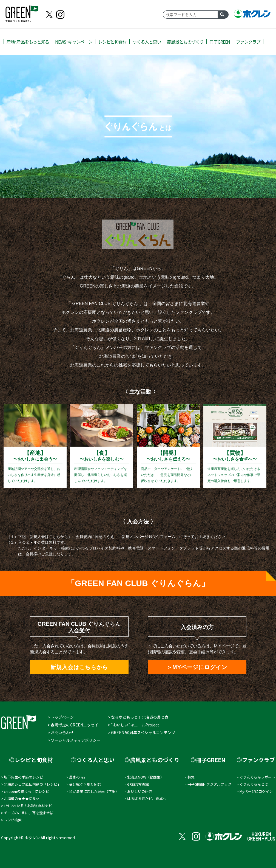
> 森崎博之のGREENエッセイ (73, 725)
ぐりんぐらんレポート (257, 777)
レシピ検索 (13, 820)
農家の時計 (78, 777)
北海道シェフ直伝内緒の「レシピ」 (32, 784)
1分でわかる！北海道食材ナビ (28, 806)
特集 (191, 777)
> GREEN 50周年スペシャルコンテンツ (142, 732)
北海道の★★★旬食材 (22, 798)
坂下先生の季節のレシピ (23, 777)
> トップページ (61, 717)
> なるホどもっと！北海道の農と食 (138, 717)
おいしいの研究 (140, 791)
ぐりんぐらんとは (254, 784)
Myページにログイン (256, 791)
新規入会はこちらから (79, 667)
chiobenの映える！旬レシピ (26, 791)
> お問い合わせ (61, 732)
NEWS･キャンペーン (74, 42)
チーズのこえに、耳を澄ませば (29, 813)
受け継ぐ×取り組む (85, 784)
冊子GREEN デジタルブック (209, 784)
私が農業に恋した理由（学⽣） (94, 791)
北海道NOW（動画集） (146, 777)
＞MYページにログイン (197, 667)
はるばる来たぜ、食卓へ (147, 798)
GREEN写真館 (138, 784)
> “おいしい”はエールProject (133, 725)
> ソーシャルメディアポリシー (74, 740)
